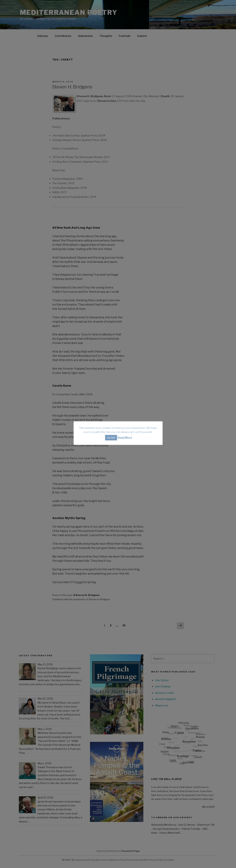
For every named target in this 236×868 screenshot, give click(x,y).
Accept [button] (111, 438)
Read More (125, 438)
